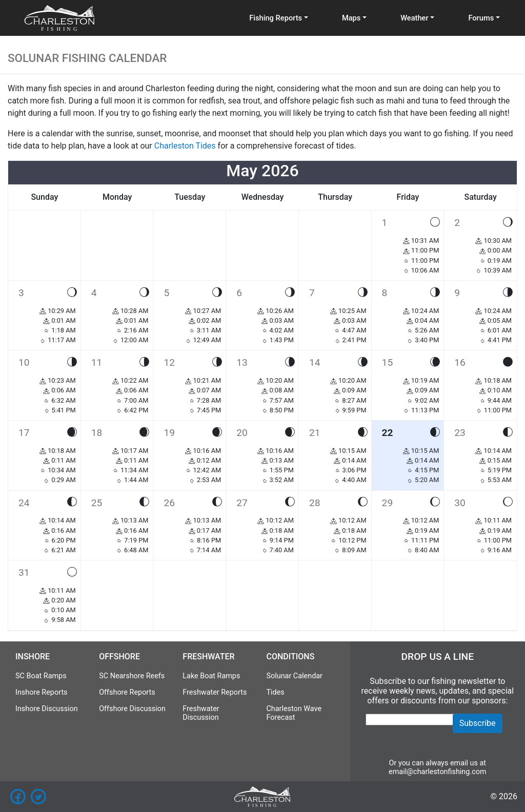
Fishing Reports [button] (276, 18)
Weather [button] (415, 18)
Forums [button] (481, 18)
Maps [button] (351, 18)
